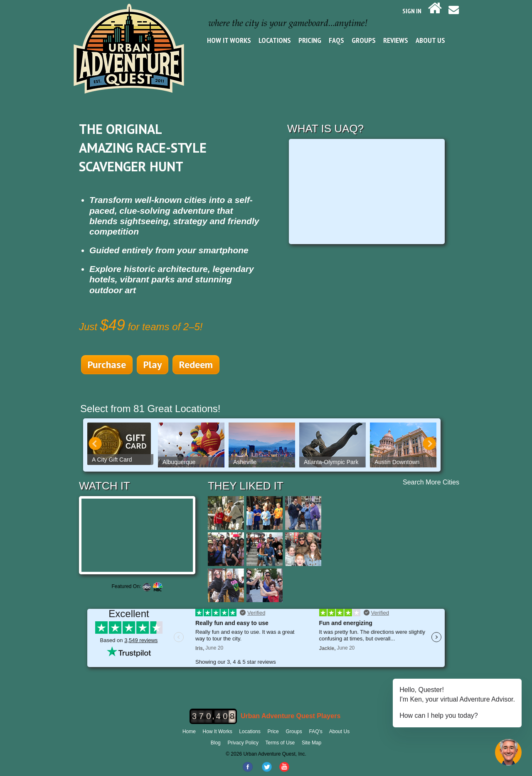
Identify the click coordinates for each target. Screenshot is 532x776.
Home (189, 732)
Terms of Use (280, 743)
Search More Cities (431, 482)
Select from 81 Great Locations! (150, 409)
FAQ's (315, 732)
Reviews (396, 40)
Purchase (107, 365)
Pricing (310, 40)
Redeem (196, 365)
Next (429, 444)
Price (273, 732)
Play (153, 365)
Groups (364, 40)
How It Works (229, 40)
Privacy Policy (243, 743)
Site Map (312, 743)
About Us (430, 40)
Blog (216, 743)
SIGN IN (412, 11)
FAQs (336, 40)
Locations (275, 40)
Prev (95, 444)
